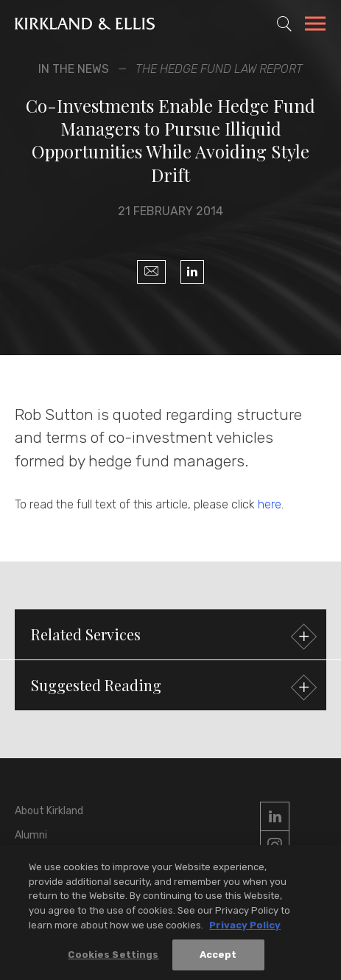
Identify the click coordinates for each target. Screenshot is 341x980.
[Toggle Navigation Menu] (315, 26)
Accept (218, 958)
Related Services (172, 636)
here (270, 504)
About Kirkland (49, 811)
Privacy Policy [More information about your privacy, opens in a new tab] (245, 928)
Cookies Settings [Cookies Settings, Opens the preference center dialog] (113, 958)
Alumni (31, 835)
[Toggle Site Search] (284, 24)
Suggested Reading (172, 687)
